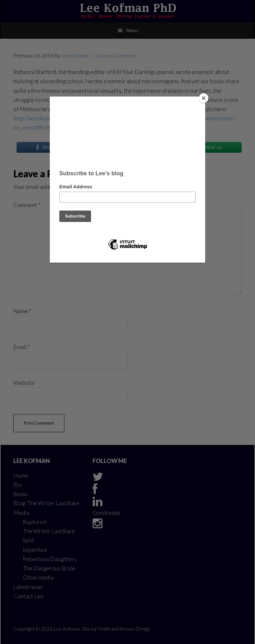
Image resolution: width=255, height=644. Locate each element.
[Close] (204, 98)
